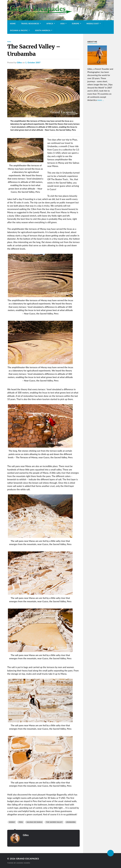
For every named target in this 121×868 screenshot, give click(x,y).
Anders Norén (23, 863)
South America (43, 30)
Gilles (19, 62)
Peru (9, 42)
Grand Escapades (28, 859)
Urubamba (71, 822)
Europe (76, 24)
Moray (12, 822)
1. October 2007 (33, 62)
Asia (63, 24)
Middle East (93, 24)
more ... (101, 100)
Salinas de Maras (34, 822)
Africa (50, 24)
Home (13, 24)
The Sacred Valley (54, 822)
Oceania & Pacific (19, 30)
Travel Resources (30, 24)
